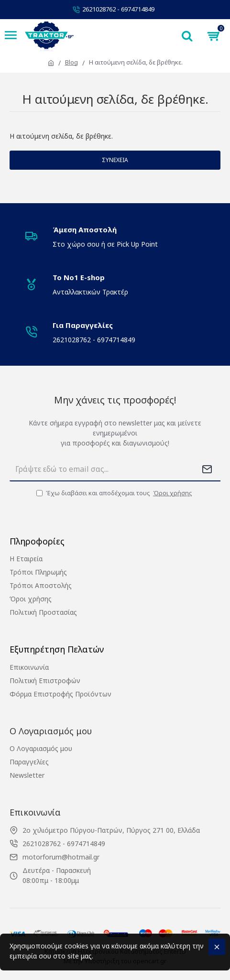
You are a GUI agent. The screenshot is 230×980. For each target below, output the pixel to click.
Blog (71, 62)
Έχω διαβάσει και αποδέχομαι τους (115, 493)
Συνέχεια (115, 160)
